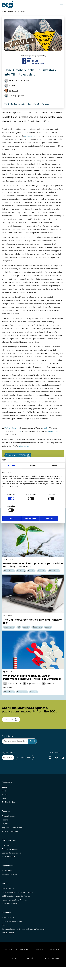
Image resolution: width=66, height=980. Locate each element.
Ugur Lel (14, 91)
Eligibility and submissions (12, 838)
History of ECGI (8, 929)
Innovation (32, 578)
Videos (5, 808)
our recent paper (31, 137)
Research (6, 821)
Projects (5, 834)
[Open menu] (61, 5)
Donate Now (8, 766)
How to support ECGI (10, 856)
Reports (5, 830)
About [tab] (54, 471)
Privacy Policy (55, 962)
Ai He (47, 433)
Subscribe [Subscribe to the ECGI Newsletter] (11, 727)
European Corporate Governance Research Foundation (23, 941)
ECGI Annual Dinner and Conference (16, 907)
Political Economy (55, 578)
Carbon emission (9, 634)
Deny (12, 513)
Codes (5, 797)
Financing (27, 634)
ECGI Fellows (7, 882)
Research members (10, 885)
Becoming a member (10, 860)
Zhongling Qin (53, 436)
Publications (12, 12)
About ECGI (7, 924)
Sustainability (21, 578)
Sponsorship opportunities (12, 863)
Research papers (9, 826)
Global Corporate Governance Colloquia (18, 903)
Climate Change (9, 578)
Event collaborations (10, 915)
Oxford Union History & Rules (17, 962)
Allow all (54, 513)
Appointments (8, 876)
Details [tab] (33, 471)
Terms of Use (12, 971)
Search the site (8, 745)
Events (5, 894)
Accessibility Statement (50, 971)
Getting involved (9, 851)
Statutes (5, 937)
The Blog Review (9, 812)
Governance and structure (12, 933)
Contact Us (39, 962)
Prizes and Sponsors (10, 841)
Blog (4, 800)
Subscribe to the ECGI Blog (18, 461)
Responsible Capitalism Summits (15, 911)
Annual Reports (8, 945)
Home (4, 12)
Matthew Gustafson (12, 433)
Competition (34, 699)
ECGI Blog (22, 12)
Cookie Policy (29, 971)
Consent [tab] (12, 471)
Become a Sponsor (25, 766)
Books (4, 804)
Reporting (49, 634)
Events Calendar (8, 900)
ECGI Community (9, 867)
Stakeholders (42, 578)
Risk (19, 634)
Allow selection (33, 513)
